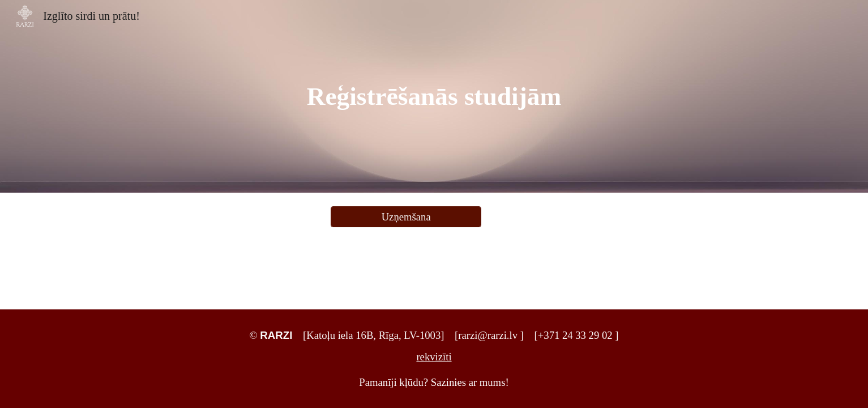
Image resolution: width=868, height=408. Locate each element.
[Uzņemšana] (406, 217)
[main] (434, 97)
